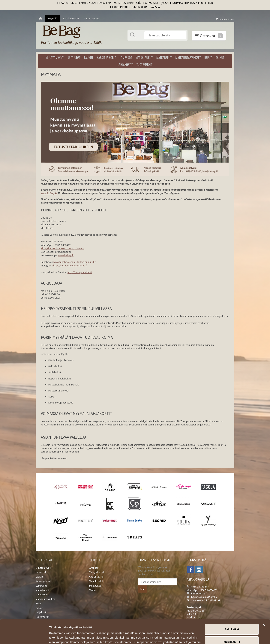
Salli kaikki (232, 609)
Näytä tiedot (57, 637)
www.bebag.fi (66, 255)
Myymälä (53, 18)
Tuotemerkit (144, 64)
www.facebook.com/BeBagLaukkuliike (75, 262)
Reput (208, 58)
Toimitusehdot (71, 18)
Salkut (220, 58)
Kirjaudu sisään (227, 19)
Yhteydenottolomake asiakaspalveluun (63, 248)
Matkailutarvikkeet (188, 58)
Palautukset (96, 586)
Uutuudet (74, 58)
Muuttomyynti (55, 58)
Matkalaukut (144, 58)
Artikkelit (94, 568)
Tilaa (143, 589)
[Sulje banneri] (264, 605)
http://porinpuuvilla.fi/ (80, 272)
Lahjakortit (125, 64)
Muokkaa (232, 621)
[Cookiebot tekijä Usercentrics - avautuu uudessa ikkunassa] (24, 637)
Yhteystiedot (91, 18)
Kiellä (232, 634)
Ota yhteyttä (96, 577)
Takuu (92, 590)
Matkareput (164, 58)
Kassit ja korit (106, 58)
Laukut (88, 58)
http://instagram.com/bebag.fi (70, 265)
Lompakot (126, 58)
